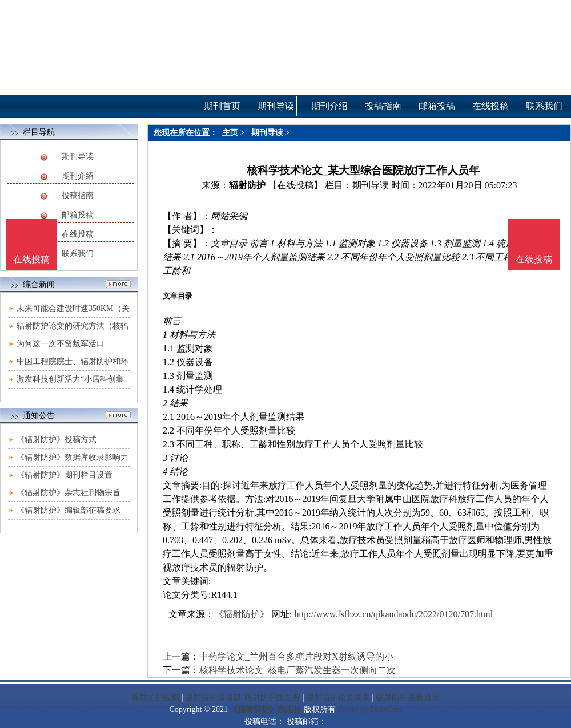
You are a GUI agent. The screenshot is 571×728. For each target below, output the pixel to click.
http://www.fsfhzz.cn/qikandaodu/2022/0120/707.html (393, 614)
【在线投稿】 (295, 185)
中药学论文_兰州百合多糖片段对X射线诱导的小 (296, 656)
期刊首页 (222, 106)
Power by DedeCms (369, 709)
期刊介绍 (78, 176)
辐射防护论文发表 (338, 697)
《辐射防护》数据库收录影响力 (73, 457)
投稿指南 (78, 195)
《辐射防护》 (242, 614)
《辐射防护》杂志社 (266, 709)
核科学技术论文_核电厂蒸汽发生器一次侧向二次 (297, 670)
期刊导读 (78, 157)
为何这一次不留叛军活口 (61, 344)
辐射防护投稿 (155, 697)
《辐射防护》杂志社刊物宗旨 (69, 493)
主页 (230, 133)
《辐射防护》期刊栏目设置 (65, 475)
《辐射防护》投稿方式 (57, 440)
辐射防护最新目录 (408, 697)
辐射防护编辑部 (213, 697)
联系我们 (78, 254)
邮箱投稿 (78, 215)
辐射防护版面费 (272, 697)
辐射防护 (247, 185)
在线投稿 (78, 234)
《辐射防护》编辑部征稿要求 (69, 510)
